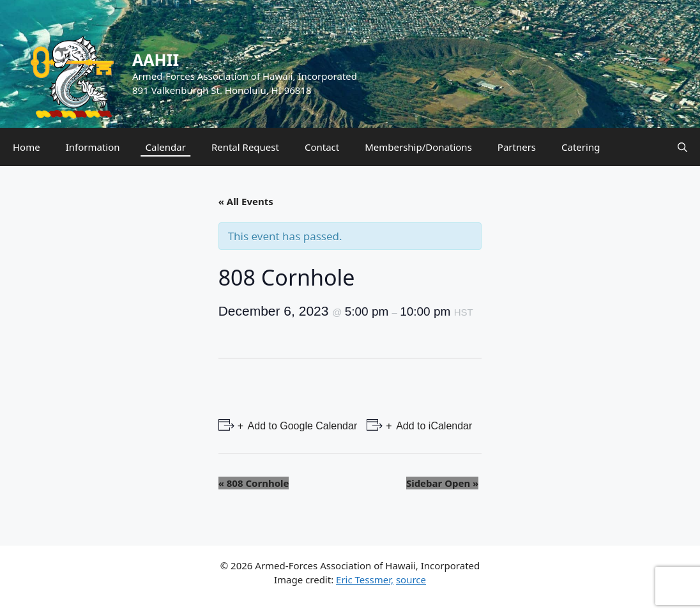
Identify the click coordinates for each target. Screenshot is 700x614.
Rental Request (245, 147)
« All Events (246, 201)
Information (93, 147)
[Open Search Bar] (682, 147)
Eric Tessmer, (365, 579)
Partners (517, 147)
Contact (322, 147)
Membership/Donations (418, 147)
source (411, 579)
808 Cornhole (254, 483)
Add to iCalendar (433, 426)
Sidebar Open (442, 483)
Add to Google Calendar (301, 426)
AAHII (156, 59)
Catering (581, 147)
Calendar (166, 147)
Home (27, 147)
